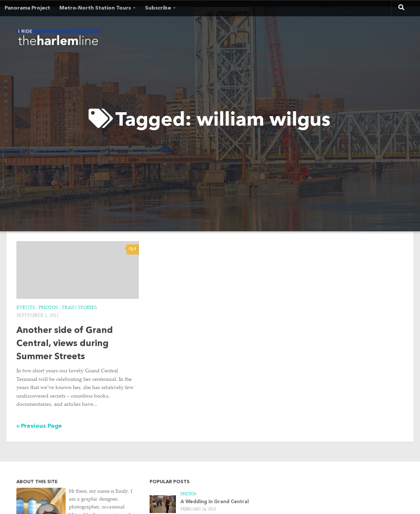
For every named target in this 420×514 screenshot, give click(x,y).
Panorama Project (27, 8)
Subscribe (158, 8)
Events (26, 308)
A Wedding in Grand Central (215, 502)
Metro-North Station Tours (95, 8)
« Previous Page (39, 426)
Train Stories (79, 308)
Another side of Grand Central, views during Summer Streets (65, 344)
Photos (48, 308)
